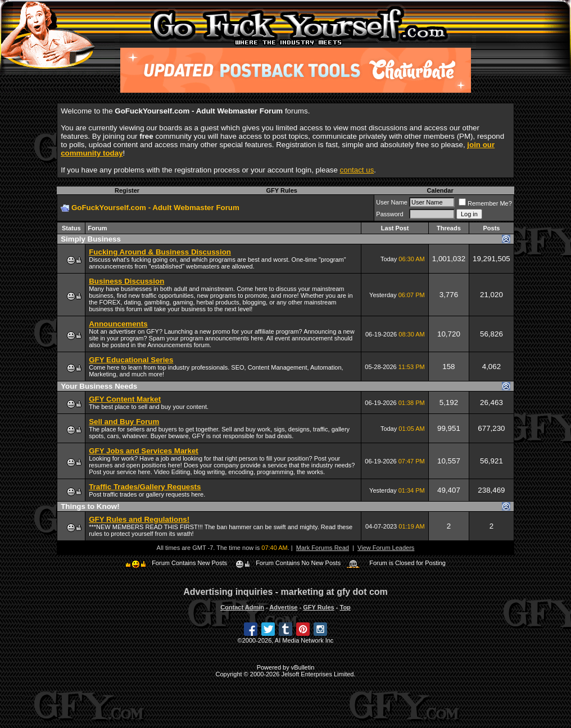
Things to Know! (90, 506)
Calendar (440, 190)
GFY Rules (281, 190)
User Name (392, 202)
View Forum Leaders (386, 548)
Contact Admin (242, 607)
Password (389, 214)
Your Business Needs (99, 386)
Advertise (283, 607)
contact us (357, 170)
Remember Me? (485, 203)
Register (127, 190)
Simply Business (91, 239)
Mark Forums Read (323, 548)
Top (345, 607)
